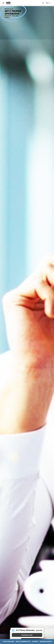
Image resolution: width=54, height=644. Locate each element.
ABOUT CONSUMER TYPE (23, 641)
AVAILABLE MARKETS (46, 641)
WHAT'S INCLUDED (9, 641)
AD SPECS (35, 641)
